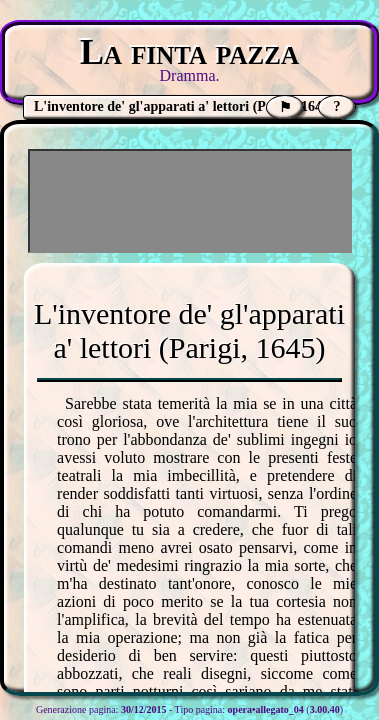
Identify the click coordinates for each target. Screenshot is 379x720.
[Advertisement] (190, 201)
